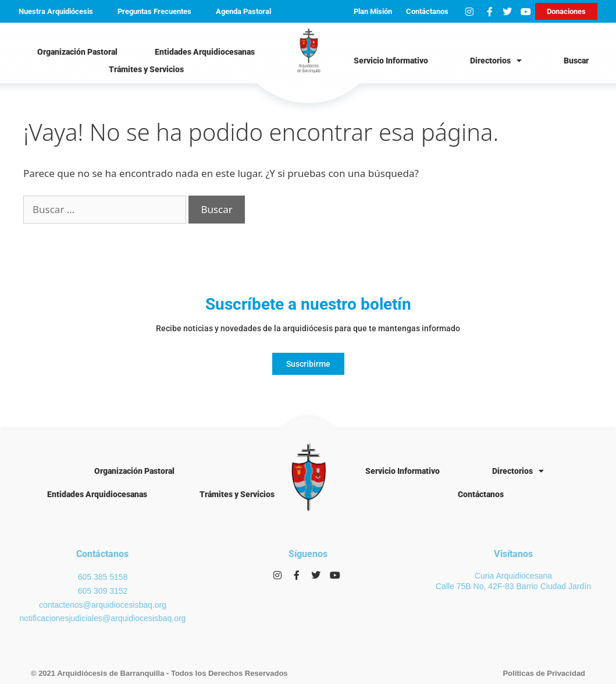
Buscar (576, 61)
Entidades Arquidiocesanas (205, 52)
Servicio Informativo (391, 61)
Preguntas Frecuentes (154, 11)
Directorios (496, 61)
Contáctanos (427, 11)
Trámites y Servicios (146, 69)
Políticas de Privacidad (544, 673)
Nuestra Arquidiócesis (56, 11)
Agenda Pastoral (243, 11)
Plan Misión (373, 11)
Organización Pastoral (77, 52)
